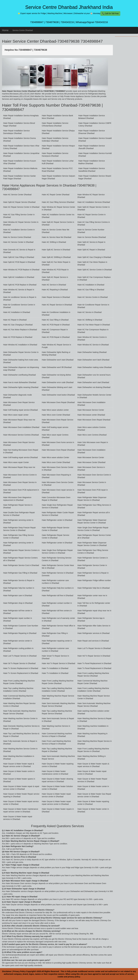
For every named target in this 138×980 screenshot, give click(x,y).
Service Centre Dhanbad (23, 30)
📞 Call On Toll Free (110, 14)
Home (5, 30)
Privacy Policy (19, 971)
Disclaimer (7, 971)
